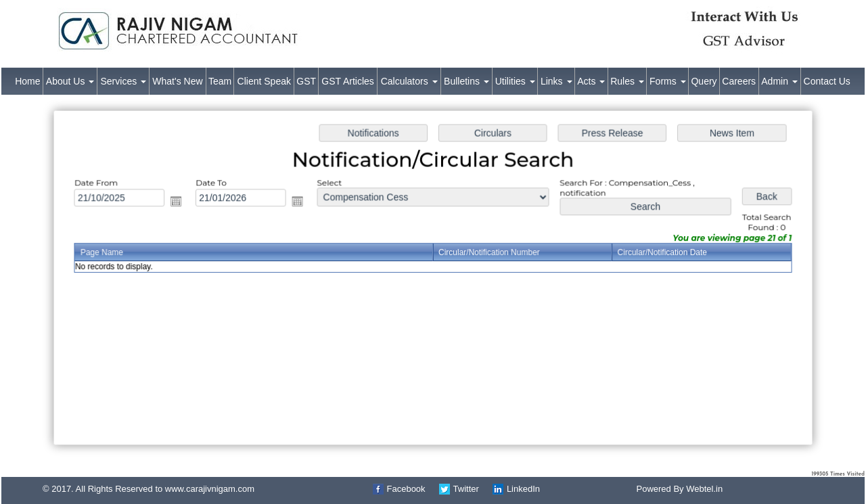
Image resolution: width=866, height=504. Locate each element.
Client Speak (264, 81)
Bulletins (466, 81)
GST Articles (348, 81)
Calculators (409, 81)
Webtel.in (704, 489)
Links (556, 81)
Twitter (466, 489)
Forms (668, 81)
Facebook (406, 489)
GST (306, 81)
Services (124, 81)
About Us (70, 81)
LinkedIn (523, 489)
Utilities (515, 81)
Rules (627, 81)
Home (27, 81)
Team (220, 81)
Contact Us (827, 81)
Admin (779, 81)
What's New (177, 81)
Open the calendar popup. (182, 203)
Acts (591, 81)
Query (704, 81)
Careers (739, 81)
